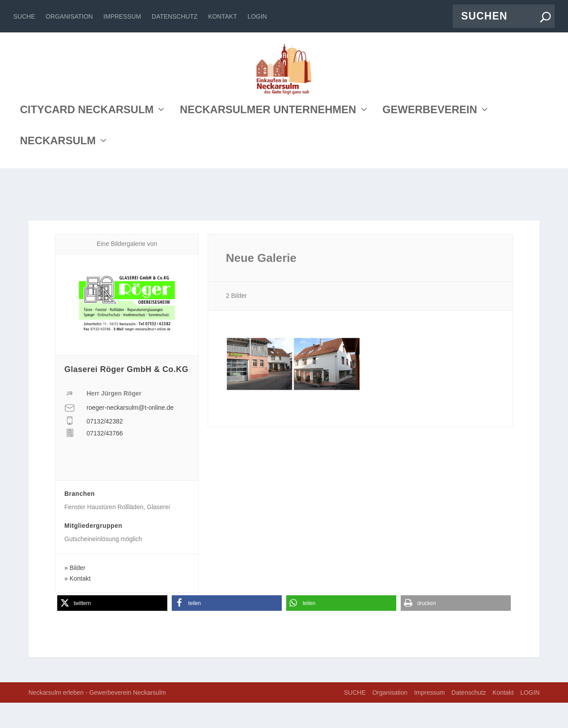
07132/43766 (105, 458)
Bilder (78, 593)
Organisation (69, 16)
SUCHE (24, 16)
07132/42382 (105, 447)
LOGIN (257, 16)
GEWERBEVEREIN (430, 170)
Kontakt (223, 16)
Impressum (122, 16)
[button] (112, 628)
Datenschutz (175, 16)
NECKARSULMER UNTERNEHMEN (268, 170)
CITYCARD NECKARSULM (87, 170)
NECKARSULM (58, 201)
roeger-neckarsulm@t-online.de (130, 432)
